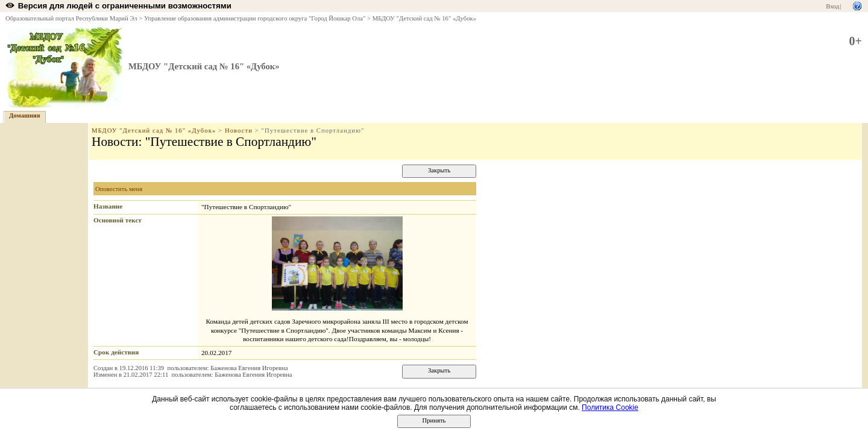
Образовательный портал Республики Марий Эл (71, 18)
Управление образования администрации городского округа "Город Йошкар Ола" (255, 18)
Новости (239, 131)
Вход (832, 6)
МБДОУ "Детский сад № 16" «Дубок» (424, 18)
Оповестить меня (119, 189)
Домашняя (25, 115)
